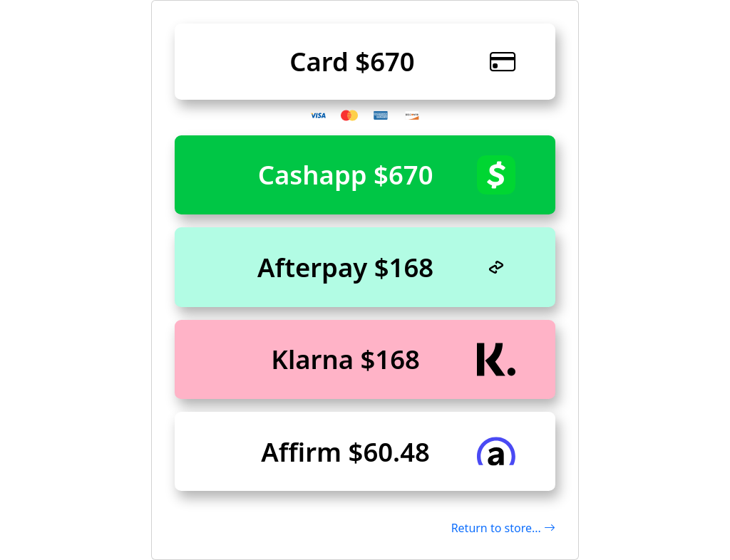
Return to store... (503, 528)
